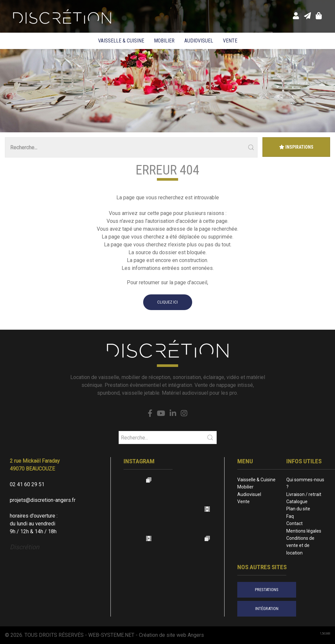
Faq (290, 516)
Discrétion (25, 547)
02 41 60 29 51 (27, 484)
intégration (267, 609)
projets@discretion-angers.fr (43, 500)
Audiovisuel (199, 41)
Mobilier (164, 41)
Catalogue (297, 502)
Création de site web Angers (171, 635)
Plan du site (298, 509)
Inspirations (296, 147)
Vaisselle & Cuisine (121, 41)
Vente (230, 41)
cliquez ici (167, 302)
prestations (267, 590)
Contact (294, 523)
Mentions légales (304, 531)
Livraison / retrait (304, 494)
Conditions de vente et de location (300, 545)
